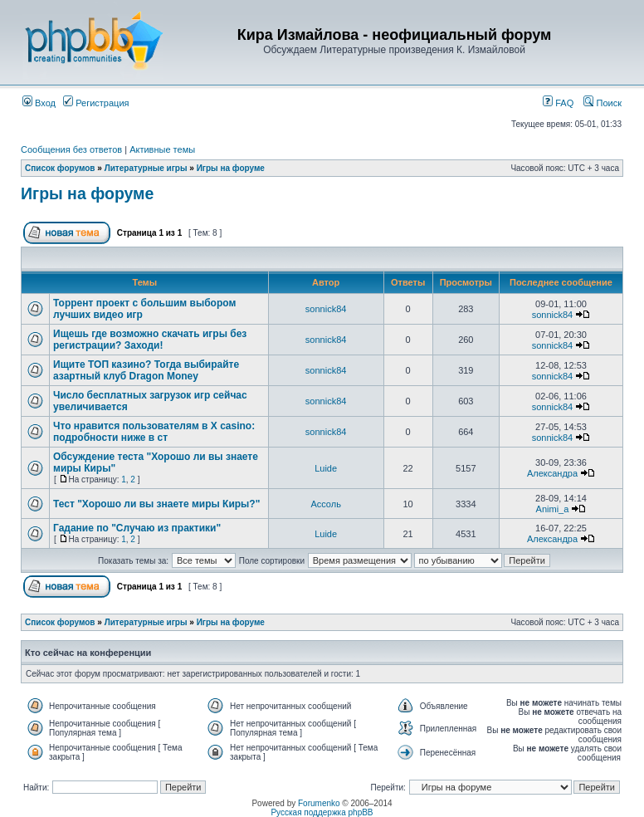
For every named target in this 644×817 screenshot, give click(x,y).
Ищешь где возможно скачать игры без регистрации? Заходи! (150, 340)
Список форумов (60, 168)
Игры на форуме (231, 168)
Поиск (603, 103)
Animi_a (553, 509)
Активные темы (162, 149)
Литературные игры (146, 168)
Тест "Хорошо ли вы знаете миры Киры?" (156, 504)
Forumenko (319, 803)
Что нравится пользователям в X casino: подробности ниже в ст (154, 432)
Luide (326, 468)
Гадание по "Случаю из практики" (137, 528)
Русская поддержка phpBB (322, 812)
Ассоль (326, 504)
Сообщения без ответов (71, 149)
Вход (39, 103)
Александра (552, 473)
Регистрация (96, 103)
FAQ (558, 103)
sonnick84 (326, 309)
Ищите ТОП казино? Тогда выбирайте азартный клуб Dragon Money (146, 370)
